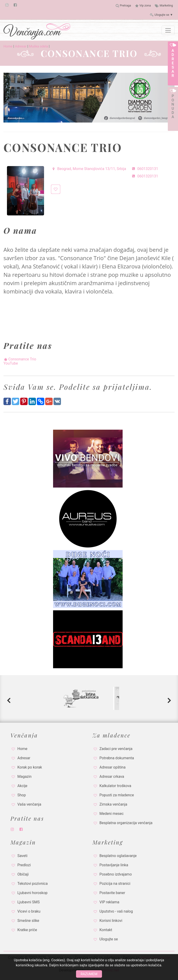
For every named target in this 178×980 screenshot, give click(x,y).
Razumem (89, 974)
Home (8, 46)
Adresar (21, 46)
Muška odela (38, 46)
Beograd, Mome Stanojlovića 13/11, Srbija (89, 169)
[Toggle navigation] (168, 30)
